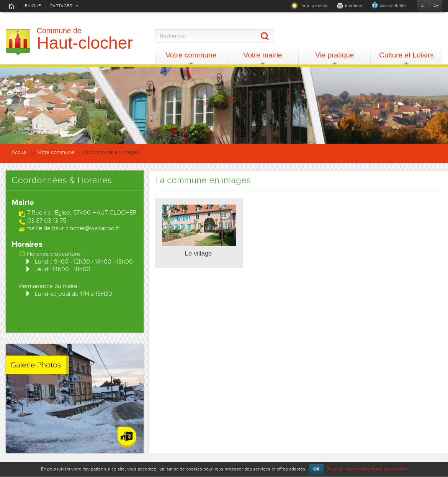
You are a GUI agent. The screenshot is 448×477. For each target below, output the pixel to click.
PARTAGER (61, 6)
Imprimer (354, 6)
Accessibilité (393, 6)
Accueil (11, 6)
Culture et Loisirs (406, 55)
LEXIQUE (32, 6)
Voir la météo (309, 6)
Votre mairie (263, 55)
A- (423, 6)
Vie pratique (334, 55)
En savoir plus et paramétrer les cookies (367, 469)
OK (316, 469)
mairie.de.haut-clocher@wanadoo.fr (73, 228)
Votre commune (191, 55)
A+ (436, 6)
